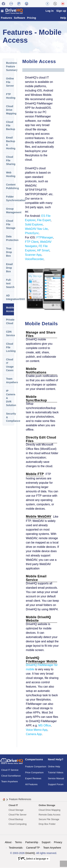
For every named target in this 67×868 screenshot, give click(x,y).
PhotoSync (32, 233)
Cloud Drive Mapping (10, 110)
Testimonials (16, 848)
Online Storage (47, 805)
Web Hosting (10, 175)
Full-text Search (10, 284)
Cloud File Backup (10, 126)
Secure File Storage (49, 819)
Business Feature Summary (10, 67)
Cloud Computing (18, 824)
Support (46, 842)
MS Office (45, 726)
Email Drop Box (9, 268)
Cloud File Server (18, 815)
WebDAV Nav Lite (36, 229)
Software (20, 18)
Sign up (61, 11)
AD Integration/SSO (10, 297)
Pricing (32, 18)
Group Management (10, 211)
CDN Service (10, 334)
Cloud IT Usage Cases (10, 365)
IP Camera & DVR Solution (10, 398)
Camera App (34, 734)
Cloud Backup (16, 819)
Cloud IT (13, 805)
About (8, 842)
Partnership (32, 842)
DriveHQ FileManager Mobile (42, 660)
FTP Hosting (10, 96)
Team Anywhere (10, 381)
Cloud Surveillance (11, 776)
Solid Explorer (34, 225)
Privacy (58, 842)
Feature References (20, 799)
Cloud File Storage (10, 225)
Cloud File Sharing (10, 161)
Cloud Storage (16, 810)
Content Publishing (10, 187)
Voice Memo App (37, 730)
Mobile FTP (35, 474)
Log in (50, 11)
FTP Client (32, 242)
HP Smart (43, 251)
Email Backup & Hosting (10, 143)
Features (7, 18)
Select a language (33, 859)
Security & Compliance (10, 417)
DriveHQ (30, 853)
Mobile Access (10, 310)
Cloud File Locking (10, 348)
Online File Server (10, 82)
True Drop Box (9, 252)
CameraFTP (33, 848)
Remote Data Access (49, 815)
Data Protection (10, 238)
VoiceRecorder (34, 259)
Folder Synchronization (10, 199)
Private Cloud (10, 322)
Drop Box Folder (47, 824)
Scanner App (33, 255)
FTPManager (45, 238)
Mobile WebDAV (39, 517)
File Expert (44, 220)
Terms (18, 842)
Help (63, 18)
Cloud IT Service (10, 770)
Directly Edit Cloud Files (41, 439)
